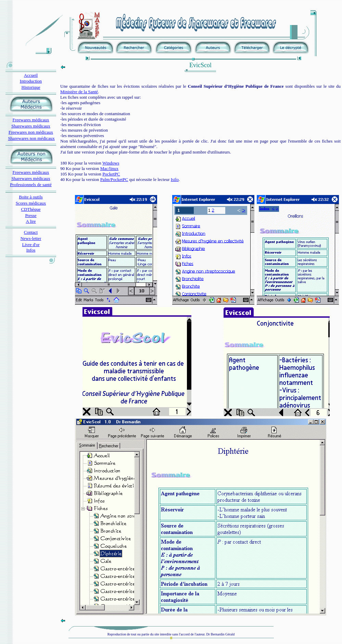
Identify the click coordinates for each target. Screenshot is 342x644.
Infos (31, 250)
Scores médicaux (31, 203)
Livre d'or (31, 245)
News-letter (31, 238)
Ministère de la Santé (79, 92)
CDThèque (31, 209)
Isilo (175, 179)
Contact (31, 232)
